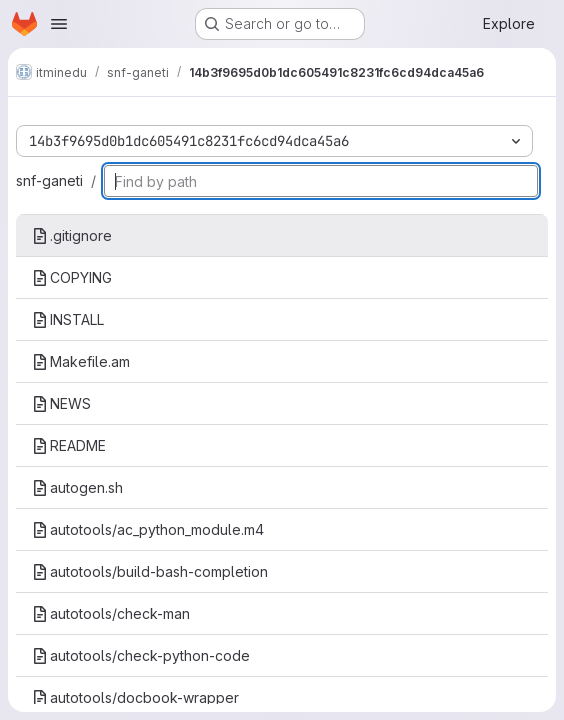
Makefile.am (81, 361)
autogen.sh (77, 487)
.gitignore (72, 235)
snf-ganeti (49, 180)
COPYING (72, 277)
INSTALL (68, 319)
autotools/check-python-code (141, 655)
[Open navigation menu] (59, 24)
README (69, 445)
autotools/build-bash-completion (150, 571)
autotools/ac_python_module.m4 (148, 529)
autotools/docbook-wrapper (135, 697)
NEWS (61, 403)
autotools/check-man (111, 613)
